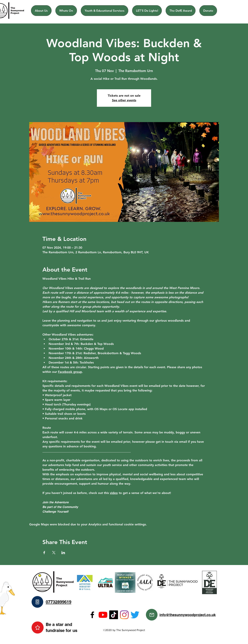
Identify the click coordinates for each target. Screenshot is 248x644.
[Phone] (37, 602)
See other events (124, 100)
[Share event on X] (54, 553)
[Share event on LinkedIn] (63, 553)
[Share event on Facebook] (44, 553)
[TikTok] (114, 615)
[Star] (38, 628)
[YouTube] (103, 615)
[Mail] (152, 615)
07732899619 (59, 602)
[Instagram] (124, 615)
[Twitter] (135, 615)
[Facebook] (92, 615)
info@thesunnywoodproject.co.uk (188, 615)
